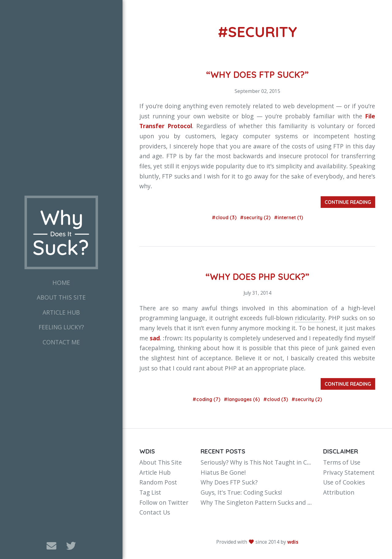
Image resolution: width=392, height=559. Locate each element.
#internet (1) (288, 218)
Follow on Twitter (164, 502)
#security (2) (256, 218)
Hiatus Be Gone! (223, 472)
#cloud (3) (225, 218)
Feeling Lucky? (61, 327)
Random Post (158, 482)
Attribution (339, 492)
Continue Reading (348, 202)
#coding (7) (207, 399)
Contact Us (155, 512)
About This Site (61, 297)
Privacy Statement (349, 472)
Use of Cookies (344, 482)
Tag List (150, 492)
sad (155, 338)
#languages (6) (242, 399)
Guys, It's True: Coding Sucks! (241, 492)
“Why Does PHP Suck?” (257, 277)
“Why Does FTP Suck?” (257, 75)
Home (61, 283)
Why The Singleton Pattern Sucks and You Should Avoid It (281, 502)
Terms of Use (342, 462)
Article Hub (61, 312)
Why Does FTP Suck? (229, 482)
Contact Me (61, 342)
